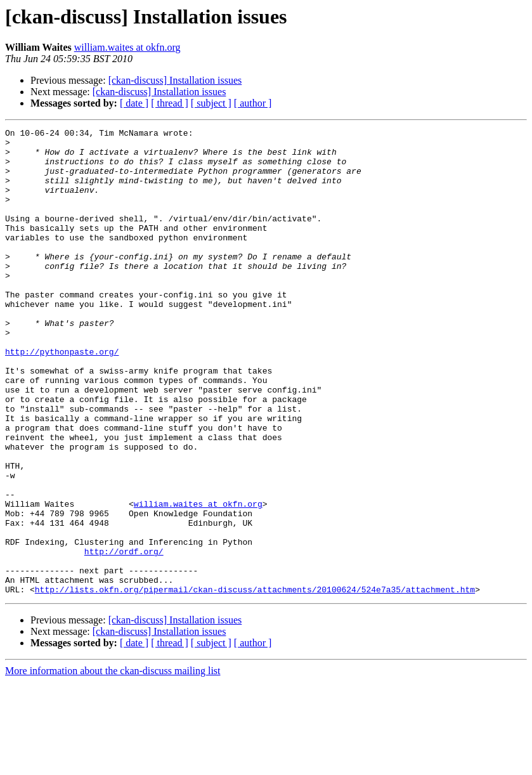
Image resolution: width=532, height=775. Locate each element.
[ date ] (134, 103)
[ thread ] (170, 103)
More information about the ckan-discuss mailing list (113, 764)
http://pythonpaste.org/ (62, 397)
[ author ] (253, 103)
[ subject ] (211, 103)
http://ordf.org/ (124, 637)
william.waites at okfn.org (127, 47)
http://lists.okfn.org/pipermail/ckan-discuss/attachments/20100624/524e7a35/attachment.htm (255, 682)
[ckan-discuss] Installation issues (175, 80)
